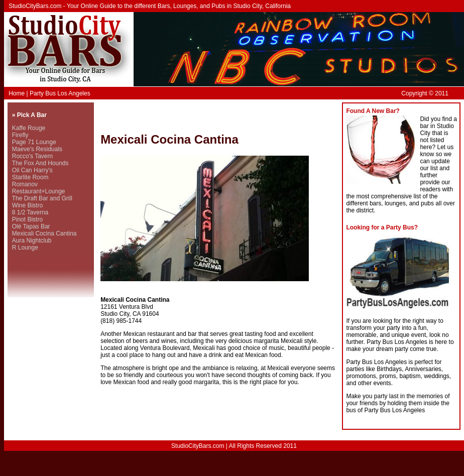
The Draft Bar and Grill (42, 198)
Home (17, 93)
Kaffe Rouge (29, 128)
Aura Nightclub (32, 241)
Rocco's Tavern (32, 156)
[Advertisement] (218, 117)
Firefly (20, 135)
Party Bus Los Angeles (60, 93)
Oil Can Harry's (32, 170)
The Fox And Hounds (40, 163)
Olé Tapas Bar (31, 226)
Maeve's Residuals (37, 149)
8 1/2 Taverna (30, 212)
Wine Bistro (27, 205)
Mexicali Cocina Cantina (44, 233)
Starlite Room (30, 177)
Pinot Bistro (27, 219)
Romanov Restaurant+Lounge (39, 188)
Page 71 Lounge (34, 142)
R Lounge (25, 248)
